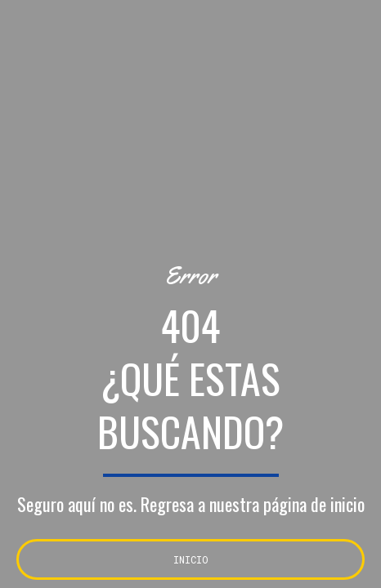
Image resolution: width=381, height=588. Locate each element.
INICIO (191, 559)
